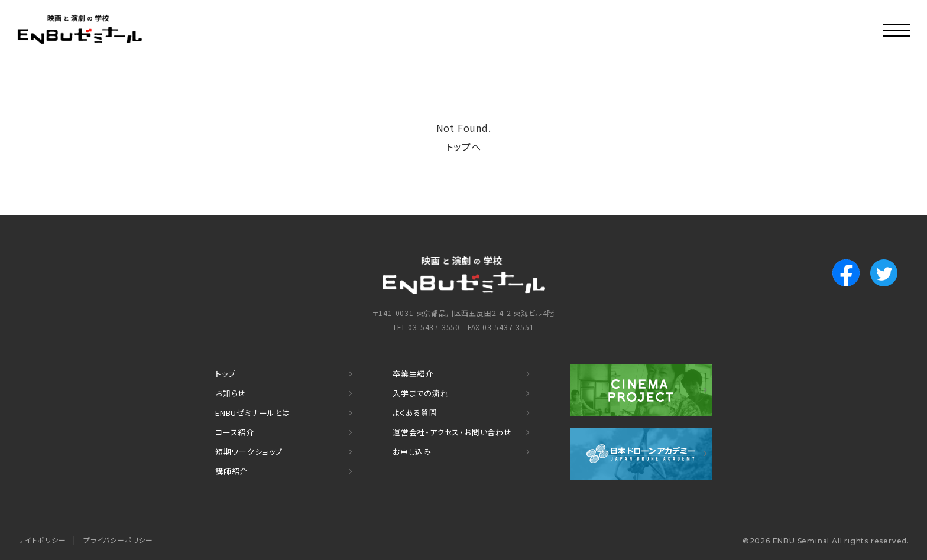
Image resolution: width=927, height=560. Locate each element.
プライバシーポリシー (118, 540)
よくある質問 (415, 413)
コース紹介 (235, 432)
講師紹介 (231, 471)
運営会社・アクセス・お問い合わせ (452, 432)
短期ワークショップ (249, 452)
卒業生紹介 (413, 374)
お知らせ (231, 393)
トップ (225, 374)
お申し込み (412, 452)
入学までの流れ (421, 393)
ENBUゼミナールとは (253, 413)
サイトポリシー (42, 540)
